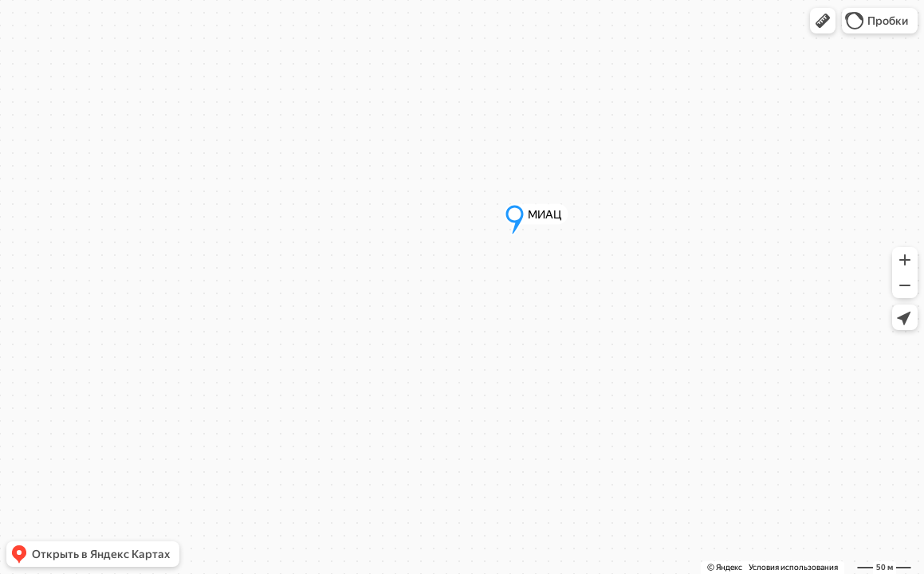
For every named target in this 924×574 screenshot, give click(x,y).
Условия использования (793, 567)
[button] (823, 21)
